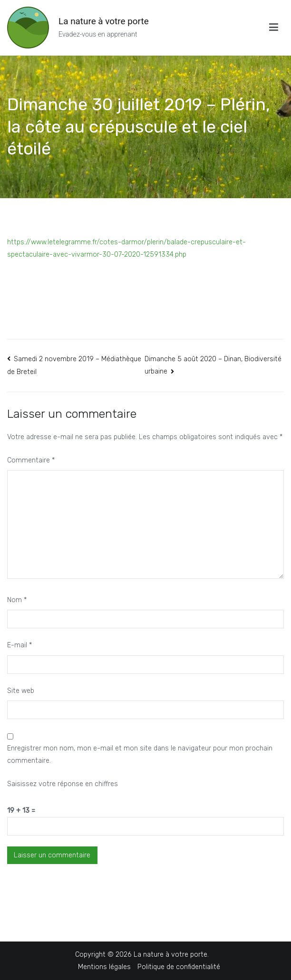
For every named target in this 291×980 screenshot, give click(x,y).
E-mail (19, 645)
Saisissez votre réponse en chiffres (63, 784)
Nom (17, 600)
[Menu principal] (274, 28)
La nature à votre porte (104, 21)
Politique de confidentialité (179, 967)
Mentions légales (104, 967)
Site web (21, 691)
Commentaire (31, 460)
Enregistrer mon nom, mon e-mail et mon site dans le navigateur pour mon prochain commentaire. (140, 754)
